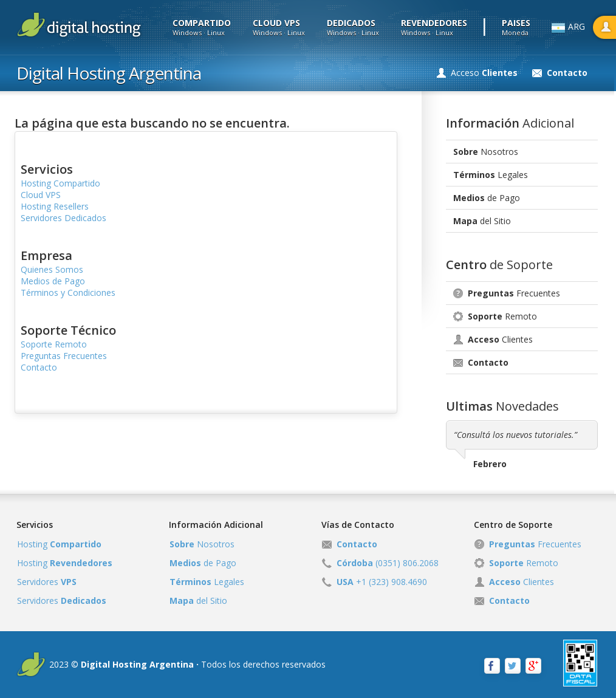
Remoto (502, 316)
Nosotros (486, 152)
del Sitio (482, 221)
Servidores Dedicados (63, 218)
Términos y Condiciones (68, 293)
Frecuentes (514, 293)
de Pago (487, 198)
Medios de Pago (53, 281)
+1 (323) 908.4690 (382, 582)
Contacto (39, 367)
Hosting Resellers (55, 206)
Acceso (484, 73)
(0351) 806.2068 (388, 563)
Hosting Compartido (60, 183)
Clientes (500, 339)
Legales (491, 175)
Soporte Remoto (54, 344)
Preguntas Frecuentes (64, 356)
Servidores (47, 582)
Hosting (59, 544)
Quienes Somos (52, 269)
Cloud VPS (41, 195)
